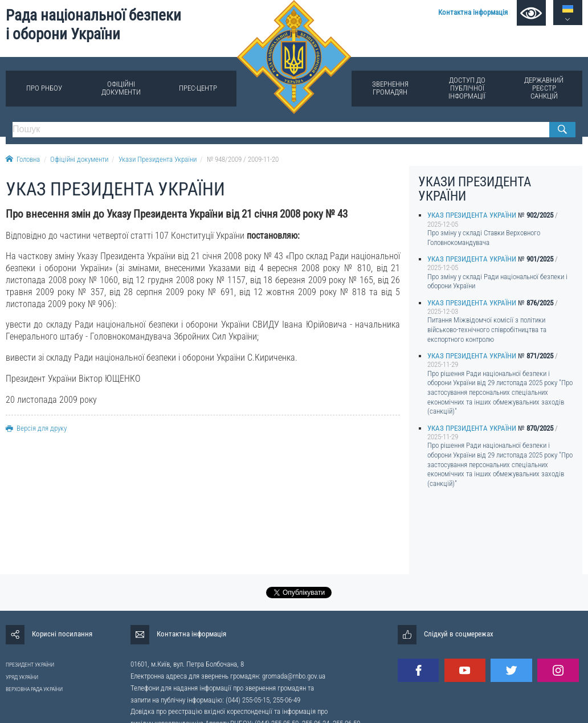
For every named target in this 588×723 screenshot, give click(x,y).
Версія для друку (36, 428)
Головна (23, 159)
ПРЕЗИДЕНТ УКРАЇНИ (30, 665)
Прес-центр (198, 88)
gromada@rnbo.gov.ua (294, 676)
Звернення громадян (390, 88)
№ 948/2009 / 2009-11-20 (243, 159)
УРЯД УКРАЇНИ (22, 677)
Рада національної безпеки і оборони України (93, 25)
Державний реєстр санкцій (544, 88)
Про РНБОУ (44, 88)
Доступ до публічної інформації (467, 88)
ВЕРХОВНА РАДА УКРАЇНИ (34, 689)
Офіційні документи (121, 88)
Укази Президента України (158, 159)
